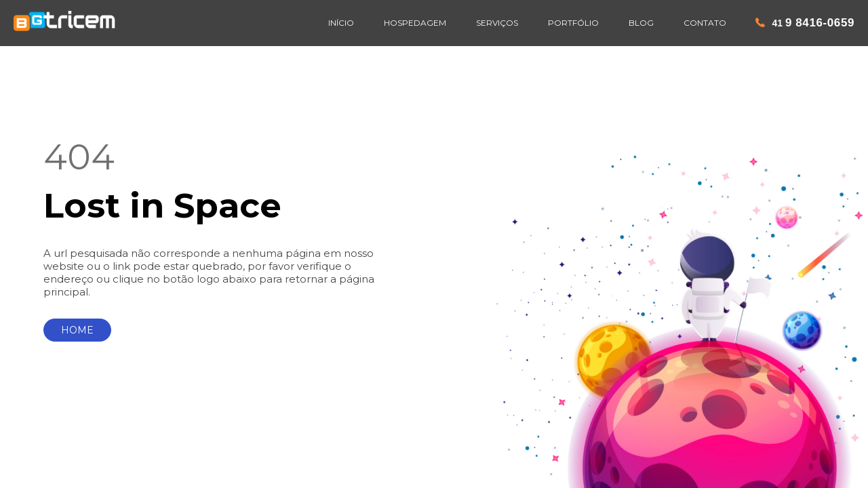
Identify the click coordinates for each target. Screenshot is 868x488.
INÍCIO (341, 23)
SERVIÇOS (497, 23)
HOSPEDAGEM (415, 23)
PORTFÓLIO (573, 23)
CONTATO (705, 23)
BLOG (641, 23)
